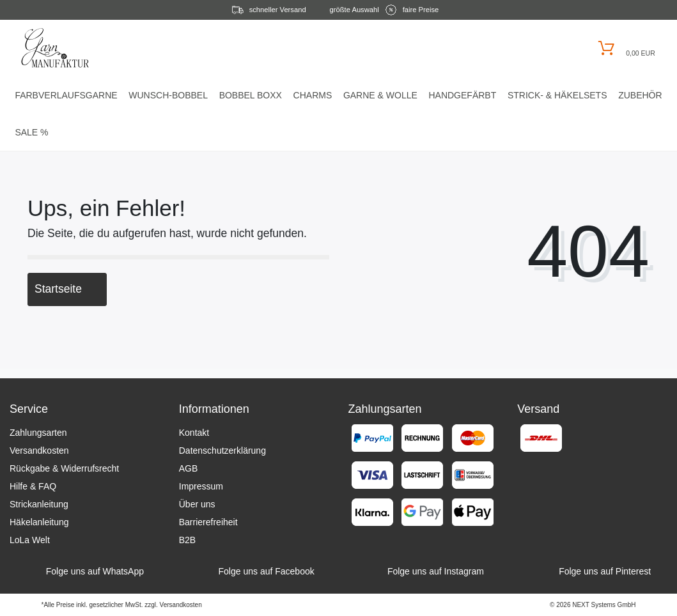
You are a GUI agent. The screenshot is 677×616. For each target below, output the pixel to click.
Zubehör (640, 95)
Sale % (31, 132)
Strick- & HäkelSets (557, 95)
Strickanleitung (39, 504)
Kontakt (194, 433)
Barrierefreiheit (208, 522)
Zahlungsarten (38, 433)
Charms (313, 95)
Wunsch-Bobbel (168, 95)
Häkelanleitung (39, 522)
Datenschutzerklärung (222, 450)
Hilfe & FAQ (33, 486)
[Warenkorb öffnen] (625, 48)
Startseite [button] (67, 289)
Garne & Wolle (380, 95)
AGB (189, 468)
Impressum (201, 486)
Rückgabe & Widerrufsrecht (64, 468)
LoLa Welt (30, 540)
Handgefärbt (462, 95)
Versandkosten (39, 450)
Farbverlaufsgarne (66, 95)
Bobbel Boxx (251, 95)
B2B (187, 540)
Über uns (197, 504)
